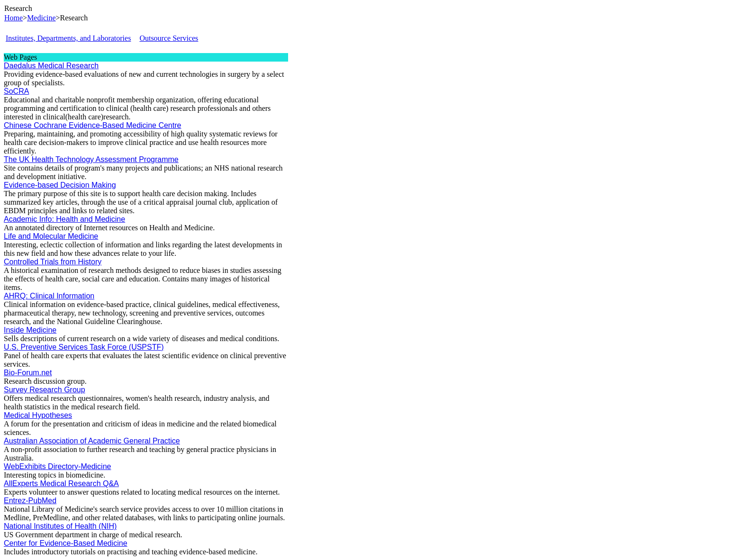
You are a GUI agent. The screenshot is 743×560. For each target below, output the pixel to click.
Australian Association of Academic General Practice (92, 441)
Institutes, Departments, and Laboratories (68, 38)
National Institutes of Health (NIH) (60, 526)
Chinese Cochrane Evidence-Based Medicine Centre (92, 125)
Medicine (41, 18)
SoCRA (16, 91)
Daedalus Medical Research (51, 66)
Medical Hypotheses (38, 415)
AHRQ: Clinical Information (49, 296)
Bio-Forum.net (28, 373)
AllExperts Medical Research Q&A (61, 483)
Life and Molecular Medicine (51, 236)
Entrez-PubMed (30, 501)
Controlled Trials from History (53, 262)
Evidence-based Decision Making (60, 185)
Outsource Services (169, 38)
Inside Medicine (30, 330)
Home (14, 18)
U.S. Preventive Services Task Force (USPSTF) (84, 347)
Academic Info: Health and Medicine (64, 219)
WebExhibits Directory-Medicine (57, 466)
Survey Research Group (45, 390)
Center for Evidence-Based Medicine (66, 543)
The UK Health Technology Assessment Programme (91, 159)
